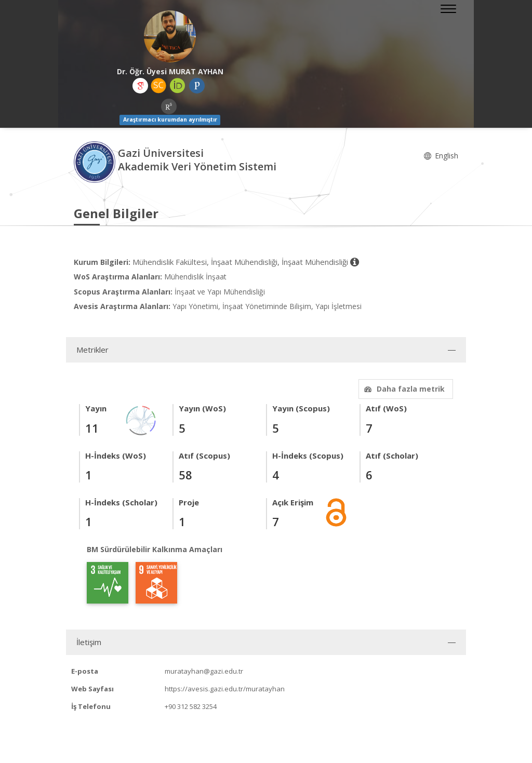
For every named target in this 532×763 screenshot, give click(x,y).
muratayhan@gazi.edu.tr (204, 671)
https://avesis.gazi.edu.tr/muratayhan (225, 689)
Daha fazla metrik (403, 389)
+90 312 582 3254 (191, 706)
